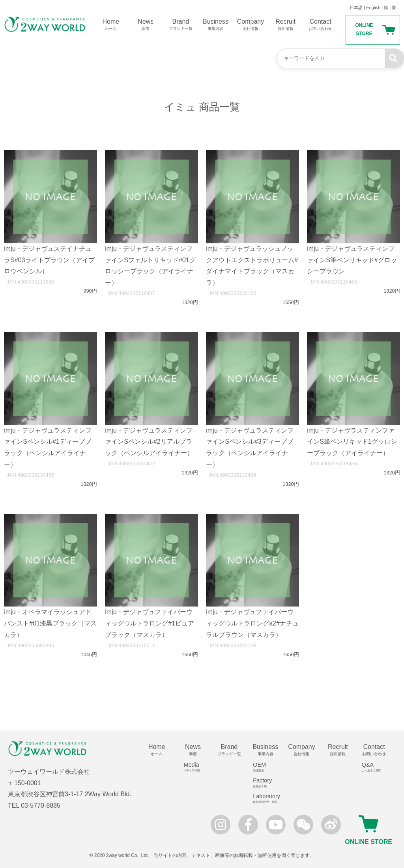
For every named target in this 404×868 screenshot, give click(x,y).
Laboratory (268, 799)
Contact (321, 25)
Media (196, 767)
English (373, 7)
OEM (268, 767)
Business (216, 25)
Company (251, 25)
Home (111, 25)
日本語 (356, 7)
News (146, 25)
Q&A (377, 767)
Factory (268, 783)
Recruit (285, 25)
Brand (181, 25)
